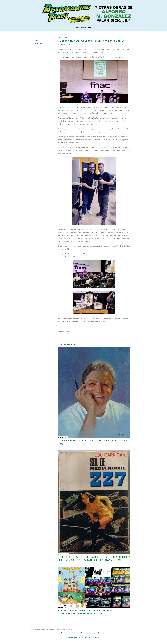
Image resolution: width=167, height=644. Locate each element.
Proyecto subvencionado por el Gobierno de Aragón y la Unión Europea (83, 633)
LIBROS (83, 27)
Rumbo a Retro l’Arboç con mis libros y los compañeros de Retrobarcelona (87, 612)
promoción (38, 43)
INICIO (77, 27)
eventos (37, 41)
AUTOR (89, 27)
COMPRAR (97, 27)
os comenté (67, 57)
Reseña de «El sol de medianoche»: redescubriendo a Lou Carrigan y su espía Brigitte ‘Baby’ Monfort (94, 558)
